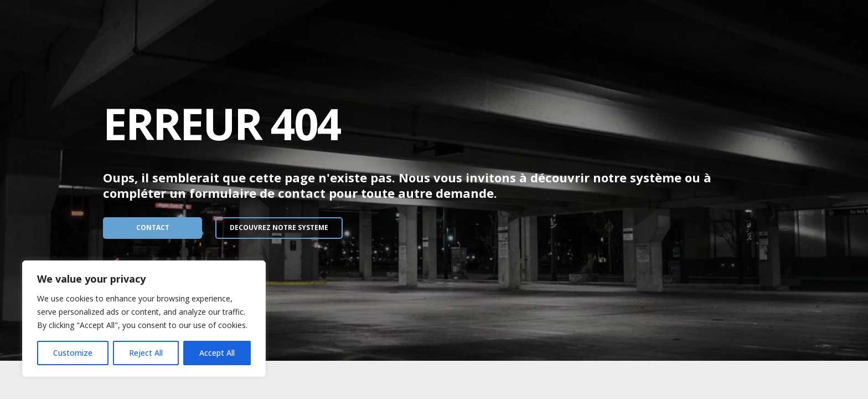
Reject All (146, 353)
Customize (73, 353)
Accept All (217, 353)
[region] (144, 319)
